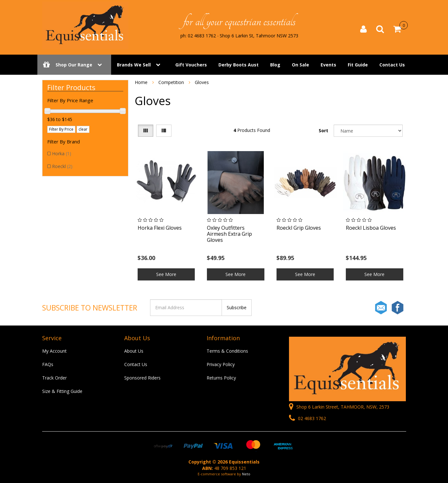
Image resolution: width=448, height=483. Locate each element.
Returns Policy (221, 378)
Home (141, 82)
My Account (54, 351)
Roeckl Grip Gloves (299, 228)
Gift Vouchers (191, 65)
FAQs (48, 364)
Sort (323, 130)
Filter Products (71, 87)
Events (328, 65)
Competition (171, 82)
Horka (62, 153)
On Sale (300, 65)
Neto (246, 474)
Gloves (202, 82)
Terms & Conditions (227, 351)
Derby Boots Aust (239, 65)
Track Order (54, 378)
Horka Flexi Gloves (160, 228)
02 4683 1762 (308, 418)
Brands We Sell (134, 65)
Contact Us (392, 65)
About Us (134, 351)
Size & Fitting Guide (62, 391)
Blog (275, 65)
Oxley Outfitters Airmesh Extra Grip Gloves (229, 234)
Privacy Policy (221, 364)
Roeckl (62, 166)
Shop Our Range (74, 65)
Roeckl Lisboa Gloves (371, 228)
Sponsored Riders (142, 378)
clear (83, 129)
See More (166, 274)
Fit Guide (358, 65)
